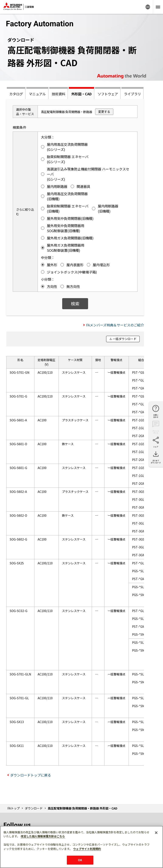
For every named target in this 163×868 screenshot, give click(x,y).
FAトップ (14, 808)
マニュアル (37, 94)
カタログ (16, 94)
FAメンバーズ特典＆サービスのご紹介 (115, 325)
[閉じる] (156, 833)
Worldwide (148, 7)
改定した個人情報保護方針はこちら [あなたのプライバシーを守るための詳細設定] (43, 836)
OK (80, 860)
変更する (104, 112)
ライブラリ (132, 94)
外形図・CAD (81, 94)
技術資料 (59, 94)
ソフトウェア (108, 94)
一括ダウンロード (125, 339)
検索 (75, 304)
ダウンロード (34, 808)
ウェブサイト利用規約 (87, 849)
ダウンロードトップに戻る (31, 775)
